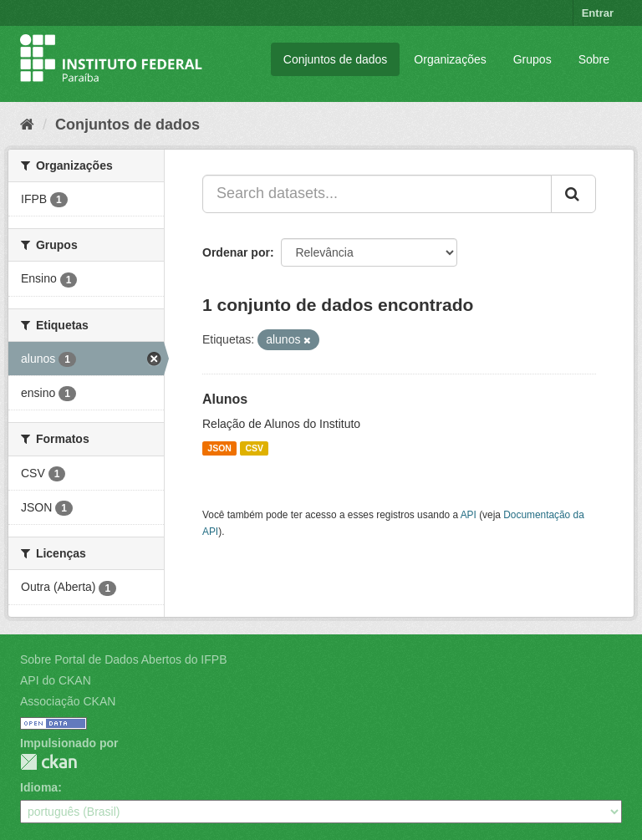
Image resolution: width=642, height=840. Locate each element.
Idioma (39, 787)
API (469, 515)
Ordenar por (236, 252)
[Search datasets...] (377, 194)
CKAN (48, 762)
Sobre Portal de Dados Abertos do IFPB (123, 659)
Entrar (598, 13)
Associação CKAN (68, 701)
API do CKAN (56, 680)
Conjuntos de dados (336, 59)
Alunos (225, 399)
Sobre (594, 59)
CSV (254, 448)
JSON (219, 448)
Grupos (532, 59)
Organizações (450, 59)
